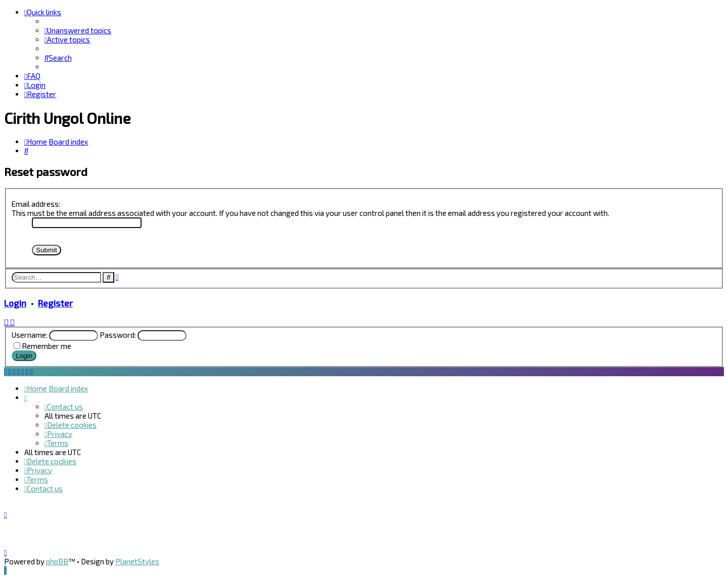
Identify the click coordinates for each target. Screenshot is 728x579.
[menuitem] (78, 30)
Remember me (47, 346)
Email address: (36, 204)
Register (55, 303)
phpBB (57, 561)
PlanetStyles (137, 561)
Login (15, 303)
